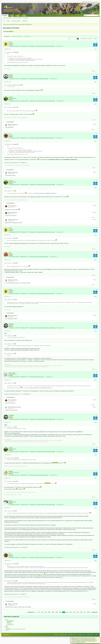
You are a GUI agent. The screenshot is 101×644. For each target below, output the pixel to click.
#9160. (95, 400)
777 (10, 134)
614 (74, 612)
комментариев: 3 (11, 203)
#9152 (95, 82)
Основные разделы (16, 21)
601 (49, 612)
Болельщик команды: (40, 46)
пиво (9, 213)
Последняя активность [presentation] (17, 36)
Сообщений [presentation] (7, 36)
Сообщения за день (7, 18)
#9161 (96, 422)
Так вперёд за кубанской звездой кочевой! (16, 629)
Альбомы (7, 630)
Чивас (10, 125)
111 (39, 612)
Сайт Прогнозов (81, 635)
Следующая (94, 612)
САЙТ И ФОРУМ (10, 625)
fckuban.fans (29, 24)
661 (81, 612)
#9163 (95, 478)
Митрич (11, 75)
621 (78, 612)
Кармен (11, 471)
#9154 (95, 141)
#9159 (95, 331)
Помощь (56, 635)
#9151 (96, 49)
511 (42, 612)
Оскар (10, 501)
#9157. (95, 280)
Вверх (97, 635)
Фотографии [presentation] (27, 36)
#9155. (95, 206)
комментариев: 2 (11, 397)
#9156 (96, 235)
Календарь (25, 18)
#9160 (95, 380)
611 (64, 612)
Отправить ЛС (60, 46)
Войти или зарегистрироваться (90, 2)
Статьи (17, 16)
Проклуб (8, 628)
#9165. (95, 604)
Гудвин (11, 97)
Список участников (17, 18)
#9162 (95, 455)
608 (53, 612)
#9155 (96, 188)
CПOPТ (8, 623)
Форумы (5, 16)
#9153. (95, 124)
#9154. (95, 172)
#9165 (96, 561)
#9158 (95, 297)
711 (85, 612)
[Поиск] (90, 15)
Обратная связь (63, 635)
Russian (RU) (7, 635)
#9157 (95, 260)
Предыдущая (31, 612)
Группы (23, 16)
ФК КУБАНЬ (25, 21)
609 (57, 612)
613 (71, 612)
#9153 (95, 104)
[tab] (7, 36)
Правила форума (90, 635)
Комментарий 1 (10, 122)
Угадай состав (72, 635)
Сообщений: (23, 46)
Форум (8, 21)
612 (67, 612)
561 (46, 612)
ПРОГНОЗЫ (9, 624)
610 (60, 612)
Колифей (11, 324)
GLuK (10, 42)
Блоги (11, 16)
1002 (88, 612)
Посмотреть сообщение (18, 52)
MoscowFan (12, 373)
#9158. (95, 316)
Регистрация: (12, 46)
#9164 (95, 508)
